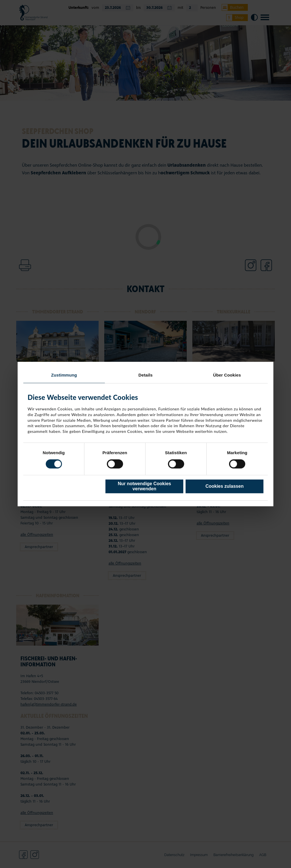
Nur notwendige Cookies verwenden (144, 486)
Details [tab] (145, 375)
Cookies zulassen (225, 486)
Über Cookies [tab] (227, 375)
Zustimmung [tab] (64, 375)
